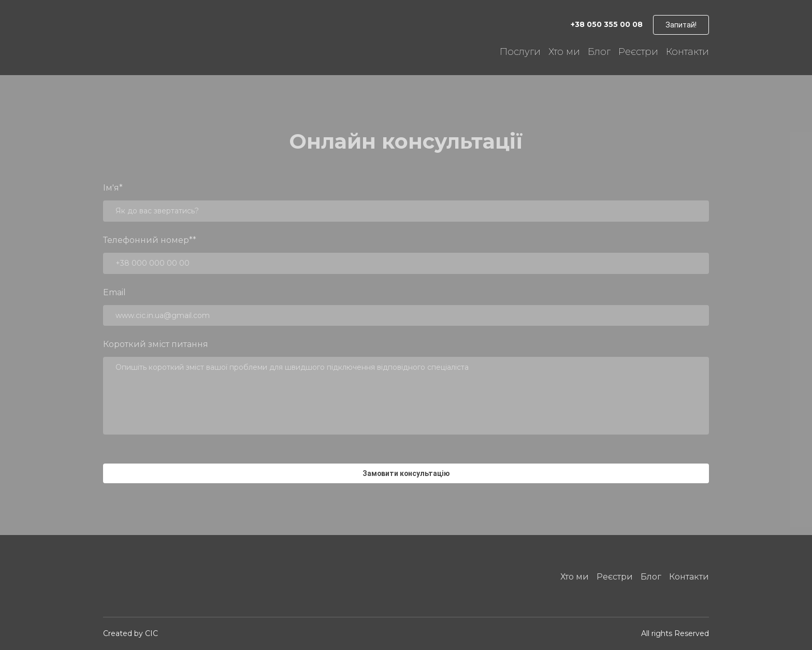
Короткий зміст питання (156, 344)
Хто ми (564, 52)
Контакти (687, 52)
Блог (599, 52)
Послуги (520, 52)
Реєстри (638, 52)
